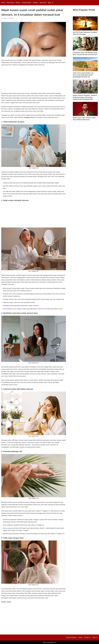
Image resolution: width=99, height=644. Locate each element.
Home (3, 3)
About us (95, 637)
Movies (18, 3)
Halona (5, 18)
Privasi (80, 637)
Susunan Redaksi (71, 637)
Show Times (10, 3)
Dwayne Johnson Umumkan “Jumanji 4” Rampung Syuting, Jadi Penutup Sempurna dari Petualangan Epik (85, 97)
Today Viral (43, 3)
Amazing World (26, 3)
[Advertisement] (34, 80)
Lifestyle (35, 3)
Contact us (87, 637)
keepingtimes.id (52, 642)
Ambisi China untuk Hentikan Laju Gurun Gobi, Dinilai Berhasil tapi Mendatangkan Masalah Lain (83, 75)
